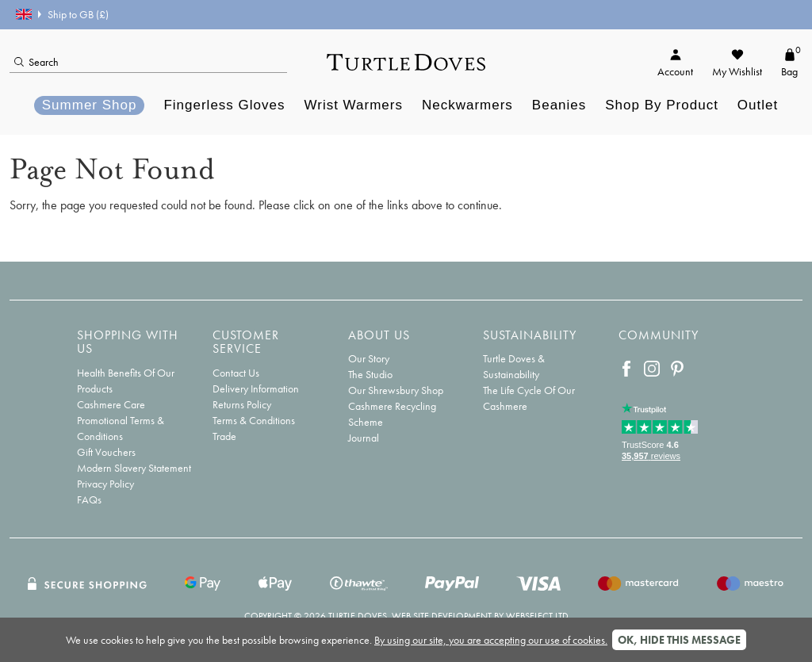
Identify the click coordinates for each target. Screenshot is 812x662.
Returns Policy (242, 404)
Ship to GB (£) (62, 14)
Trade (224, 436)
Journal (364, 438)
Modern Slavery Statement (134, 468)
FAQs (89, 499)
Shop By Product (662, 105)
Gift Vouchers (106, 452)
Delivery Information (256, 388)
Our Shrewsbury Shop (396, 390)
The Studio (370, 374)
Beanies (559, 105)
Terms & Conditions (254, 420)
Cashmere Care (111, 404)
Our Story (369, 358)
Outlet (758, 105)
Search (36, 62)
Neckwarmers (467, 105)
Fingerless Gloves (224, 105)
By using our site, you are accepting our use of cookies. (491, 640)
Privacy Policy (105, 484)
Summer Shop (90, 105)
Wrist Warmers (354, 105)
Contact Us (236, 373)
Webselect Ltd (537, 616)
